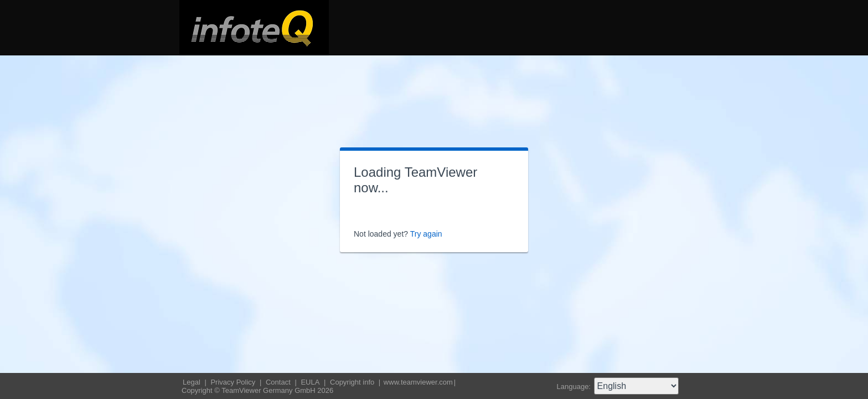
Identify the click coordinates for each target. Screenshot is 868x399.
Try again (426, 234)
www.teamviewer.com (418, 382)
